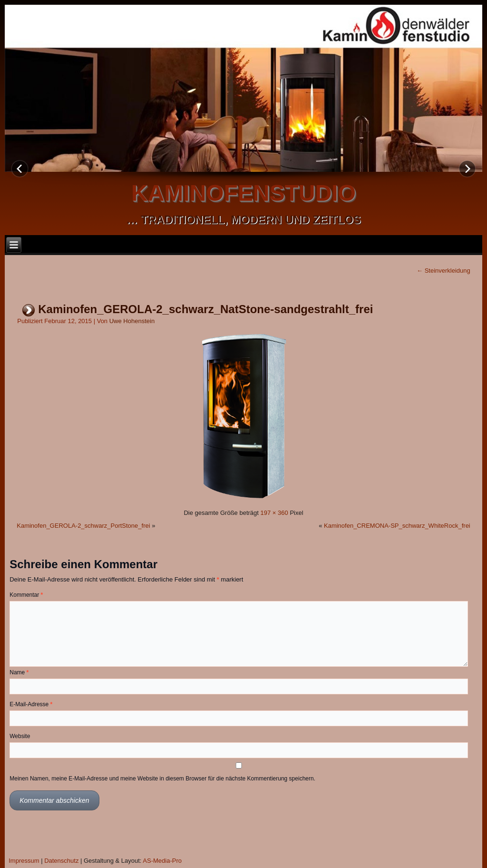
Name (19, 672)
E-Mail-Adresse (31, 704)
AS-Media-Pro (162, 861)
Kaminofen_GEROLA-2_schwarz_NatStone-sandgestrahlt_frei (205, 309)
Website (20, 736)
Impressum (24, 861)
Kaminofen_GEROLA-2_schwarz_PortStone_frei (83, 526)
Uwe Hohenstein (132, 321)
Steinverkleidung (443, 271)
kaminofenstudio (243, 193)
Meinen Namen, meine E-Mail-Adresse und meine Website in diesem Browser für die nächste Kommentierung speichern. (162, 779)
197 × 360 (274, 513)
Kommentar (26, 595)
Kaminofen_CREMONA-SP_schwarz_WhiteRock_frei (397, 526)
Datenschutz (61, 861)
